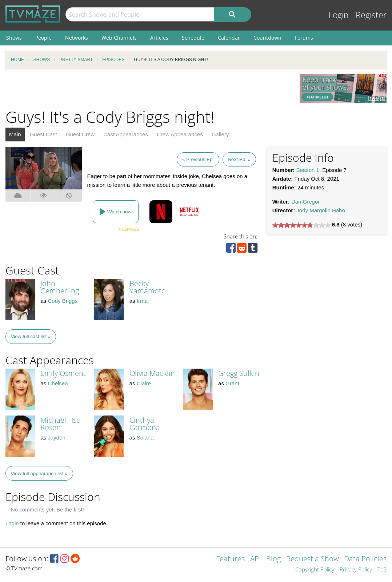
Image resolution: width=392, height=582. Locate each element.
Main (15, 134)
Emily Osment (63, 373)
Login (339, 15)
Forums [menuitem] (304, 38)
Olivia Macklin (152, 373)
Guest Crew (80, 134)
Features (230, 559)
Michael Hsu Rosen (61, 424)
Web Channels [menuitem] (119, 38)
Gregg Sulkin (239, 373)
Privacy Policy (356, 570)
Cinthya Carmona (145, 424)
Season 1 (308, 170)
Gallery (220, 134)
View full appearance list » (39, 473)
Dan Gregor (305, 202)
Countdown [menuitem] (267, 38)
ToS (382, 570)
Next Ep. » (239, 159)
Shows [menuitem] (14, 38)
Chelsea (58, 383)
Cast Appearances (126, 134)
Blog (273, 559)
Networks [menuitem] (77, 38)
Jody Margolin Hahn (321, 210)
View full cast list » (31, 336)
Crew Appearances (180, 134)
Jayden (56, 437)
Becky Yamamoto (148, 287)
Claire (144, 383)
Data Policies (365, 559)
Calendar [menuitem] (229, 38)
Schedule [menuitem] (193, 38)
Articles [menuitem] (159, 38)
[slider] (301, 225)
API (255, 559)
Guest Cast (43, 134)
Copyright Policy (315, 570)
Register (371, 15)
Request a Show (312, 559)
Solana (145, 437)
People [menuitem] (43, 38)
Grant (232, 383)
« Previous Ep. (198, 159)
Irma (142, 301)
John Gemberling (60, 287)
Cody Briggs (63, 301)
